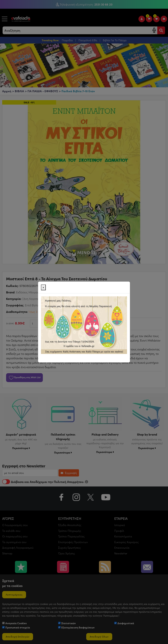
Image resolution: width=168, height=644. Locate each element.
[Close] (43, 287)
